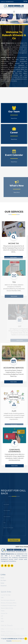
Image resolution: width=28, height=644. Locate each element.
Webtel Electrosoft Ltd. (17, 641)
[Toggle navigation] (14, 12)
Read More (14, 134)
